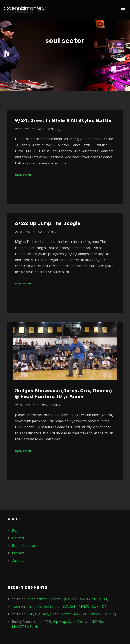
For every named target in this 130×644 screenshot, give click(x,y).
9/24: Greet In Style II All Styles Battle (63, 121)
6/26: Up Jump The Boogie (48, 223)
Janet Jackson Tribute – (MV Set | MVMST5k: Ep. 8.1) (67, 599)
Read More (23, 175)
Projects (18, 553)
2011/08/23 (22, 129)
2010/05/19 (22, 405)
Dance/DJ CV (22, 538)
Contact (18, 561)
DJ (59, 129)
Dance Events (46, 129)
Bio (15, 530)
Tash (16, 607)
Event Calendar (24, 546)
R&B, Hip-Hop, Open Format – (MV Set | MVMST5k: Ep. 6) (71, 614)
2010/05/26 (22, 232)
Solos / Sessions (48, 405)
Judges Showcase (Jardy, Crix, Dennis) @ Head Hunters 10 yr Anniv (64, 394)
